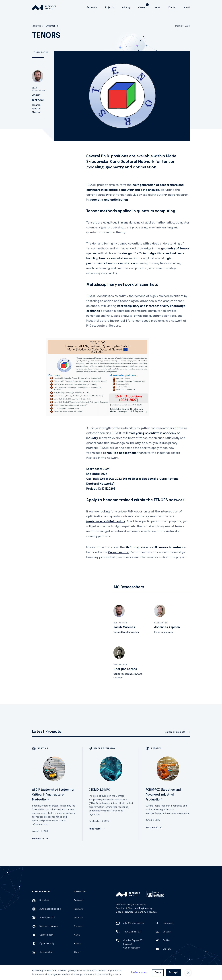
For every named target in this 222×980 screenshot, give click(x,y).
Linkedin (167, 932)
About (187, 8)
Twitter (166, 940)
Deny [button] (158, 973)
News (158, 8)
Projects (109, 8)
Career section (119, 552)
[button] (188, 973)
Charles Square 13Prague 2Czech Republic (133, 944)
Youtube (167, 949)
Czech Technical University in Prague (136, 912)
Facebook (168, 923)
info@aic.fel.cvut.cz (134, 923)
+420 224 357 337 (133, 932)
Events (172, 8)
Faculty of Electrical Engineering (134, 908)
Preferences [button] (139, 973)
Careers (143, 8)
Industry (126, 8)
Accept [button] (173, 973)
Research (92, 8)
